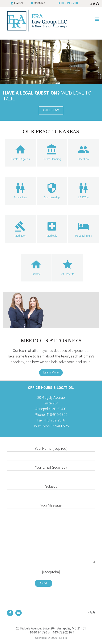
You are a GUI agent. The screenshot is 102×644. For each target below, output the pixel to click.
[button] (97, 19)
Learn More (51, 373)
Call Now (51, 110)
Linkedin (19, 613)
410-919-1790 (68, 3)
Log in (63, 638)
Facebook (10, 613)
